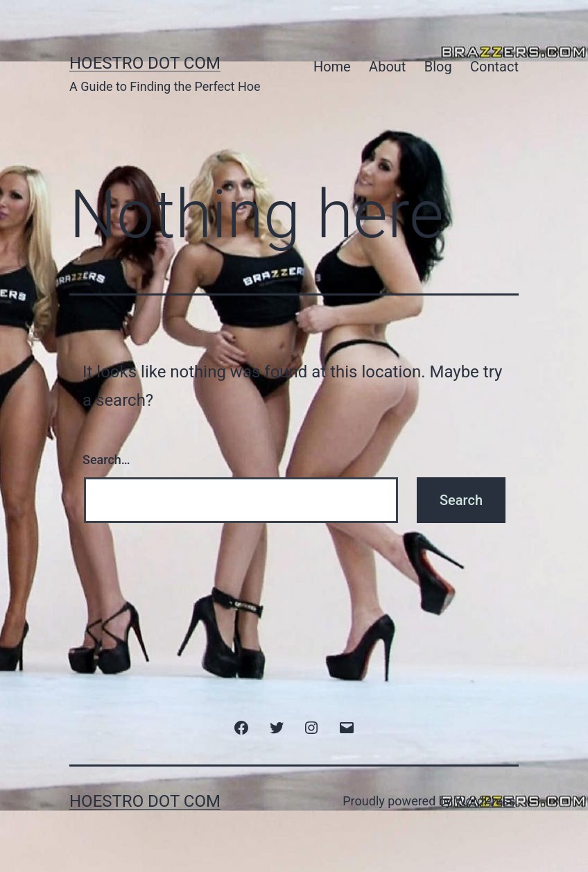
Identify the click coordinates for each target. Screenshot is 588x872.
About (387, 67)
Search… (106, 460)
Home (332, 67)
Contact (494, 67)
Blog (438, 67)
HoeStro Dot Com (145, 63)
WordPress (485, 801)
